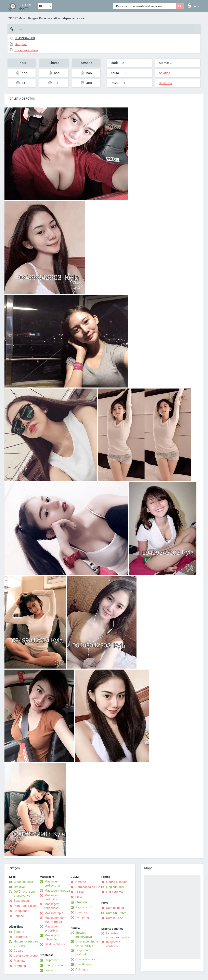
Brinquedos (22, 911)
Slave (79, 897)
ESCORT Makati (17, 18)
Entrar (194, 5)
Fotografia (21, 937)
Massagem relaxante (52, 937)
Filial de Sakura (55, 944)
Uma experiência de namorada (87, 944)
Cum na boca (115, 908)
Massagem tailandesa (52, 906)
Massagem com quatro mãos (55, 920)
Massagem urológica (52, 897)
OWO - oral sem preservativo (24, 894)
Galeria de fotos (22, 99)
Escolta (19, 932)
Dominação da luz (88, 887)
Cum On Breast (116, 913)
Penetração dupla (26, 906)
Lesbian (50, 970)
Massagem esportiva (52, 928)
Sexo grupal (22, 901)
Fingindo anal (115, 887)
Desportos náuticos (113, 944)
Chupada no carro (87, 959)
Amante (81, 882)
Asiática (164, 73)
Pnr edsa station (50, 18)
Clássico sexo (23, 882)
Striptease (51, 960)
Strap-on (81, 902)
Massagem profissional (53, 883)
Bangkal (33, 18)
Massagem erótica (57, 891)
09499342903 (25, 38)
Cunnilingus (83, 964)
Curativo (81, 912)
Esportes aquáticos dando (117, 935)
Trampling (82, 917)
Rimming (20, 966)
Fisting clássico (117, 882)
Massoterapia (54, 913)
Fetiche (19, 916)
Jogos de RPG (85, 907)
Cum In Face (114, 918)
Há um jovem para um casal (26, 944)
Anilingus (82, 969)
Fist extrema (114, 892)
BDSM (80, 892)
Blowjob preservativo (84, 935)
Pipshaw (19, 961)
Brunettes (165, 83)
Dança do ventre (55, 965)
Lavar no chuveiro (26, 956)
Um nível (20, 887)
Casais (18, 951)
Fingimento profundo (83, 952)
